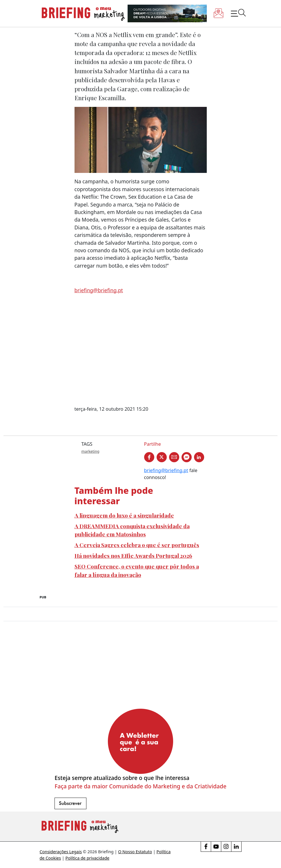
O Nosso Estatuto (135, 852)
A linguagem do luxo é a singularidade (124, 515)
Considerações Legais (61, 852)
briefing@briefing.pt (99, 290)
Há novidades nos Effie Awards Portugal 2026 (133, 555)
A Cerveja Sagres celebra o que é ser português (137, 545)
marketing (90, 451)
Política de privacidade (88, 858)
